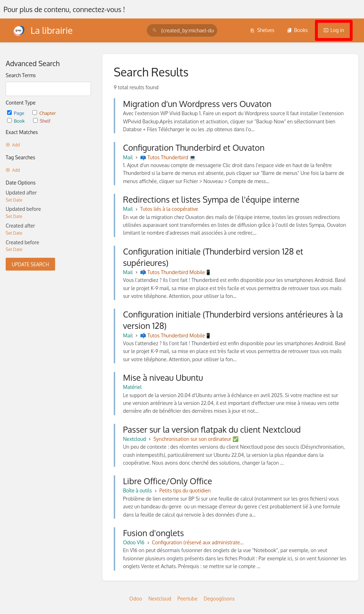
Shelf (42, 121)
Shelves (262, 30)
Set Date (14, 200)
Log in (334, 30)
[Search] (155, 30)
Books (297, 30)
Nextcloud (160, 599)
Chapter (44, 113)
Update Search (30, 264)
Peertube (187, 599)
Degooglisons (219, 599)
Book (17, 121)
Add (13, 145)
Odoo (136, 599)
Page (16, 113)
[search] (182, 30)
